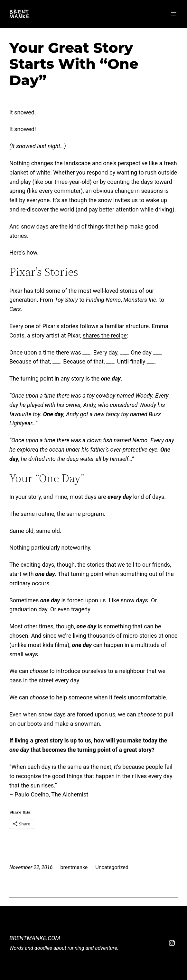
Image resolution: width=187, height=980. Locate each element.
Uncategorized (112, 867)
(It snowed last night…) (38, 146)
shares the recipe (105, 335)
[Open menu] (174, 14)
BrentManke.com (35, 938)
